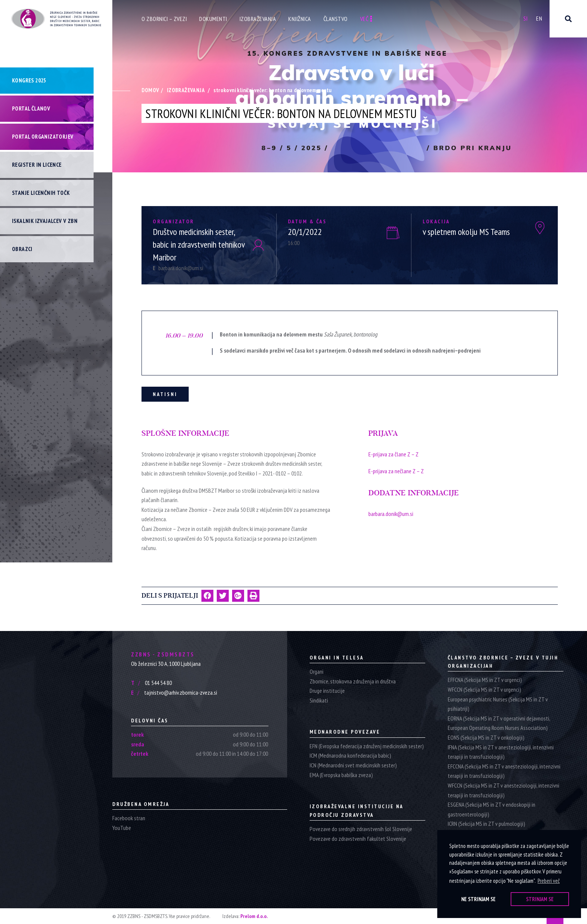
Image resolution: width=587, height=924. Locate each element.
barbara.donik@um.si (178, 268)
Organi (317, 671)
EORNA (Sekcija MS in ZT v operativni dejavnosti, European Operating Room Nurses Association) (499, 723)
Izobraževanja (258, 19)
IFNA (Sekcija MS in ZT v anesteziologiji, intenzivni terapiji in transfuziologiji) (501, 752)
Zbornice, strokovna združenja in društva (353, 681)
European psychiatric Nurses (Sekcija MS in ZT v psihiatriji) (498, 704)
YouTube (122, 828)
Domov (150, 90)
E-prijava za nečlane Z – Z (396, 471)
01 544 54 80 (151, 683)
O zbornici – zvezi (164, 19)
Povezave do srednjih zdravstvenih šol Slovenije (361, 829)
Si (525, 18)
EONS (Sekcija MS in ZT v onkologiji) (486, 737)
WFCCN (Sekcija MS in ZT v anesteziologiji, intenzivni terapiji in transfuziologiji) (504, 790)
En (539, 18)
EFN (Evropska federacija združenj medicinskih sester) (367, 746)
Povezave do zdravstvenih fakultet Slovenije (358, 839)
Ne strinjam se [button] (478, 899)
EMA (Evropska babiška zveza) (341, 775)
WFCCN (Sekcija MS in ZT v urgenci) (484, 689)
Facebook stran (129, 818)
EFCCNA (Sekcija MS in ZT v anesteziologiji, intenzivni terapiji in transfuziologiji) (504, 771)
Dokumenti (213, 19)
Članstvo (336, 19)
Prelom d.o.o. (254, 916)
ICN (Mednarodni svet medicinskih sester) (353, 765)
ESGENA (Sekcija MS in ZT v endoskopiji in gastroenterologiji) (492, 809)
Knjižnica (300, 19)
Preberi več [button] (549, 881)
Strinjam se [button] (540, 899)
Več (366, 19)
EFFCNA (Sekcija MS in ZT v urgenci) (485, 680)
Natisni (165, 394)
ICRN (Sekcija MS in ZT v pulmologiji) (486, 824)
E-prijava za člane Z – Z (393, 454)
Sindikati (319, 700)
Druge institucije (327, 691)
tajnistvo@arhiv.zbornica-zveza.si (174, 692)
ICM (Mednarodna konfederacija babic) (350, 755)
